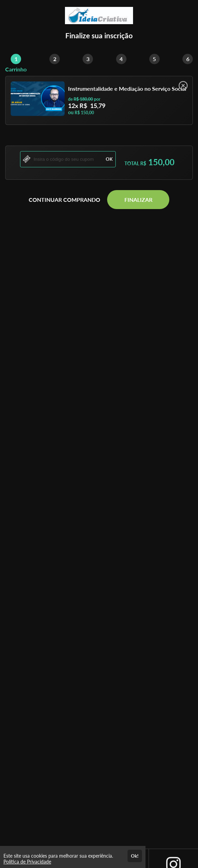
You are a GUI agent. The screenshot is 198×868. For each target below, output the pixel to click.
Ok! (135, 856)
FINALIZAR (138, 200)
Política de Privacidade (27, 862)
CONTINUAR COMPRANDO (64, 200)
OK (109, 159)
